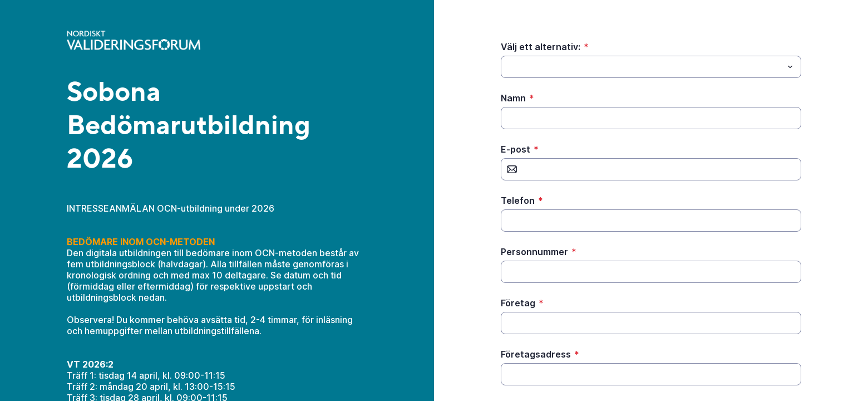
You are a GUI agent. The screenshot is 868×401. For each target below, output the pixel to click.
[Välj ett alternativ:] (642, 67)
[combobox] (651, 67)
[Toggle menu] (790, 67)
